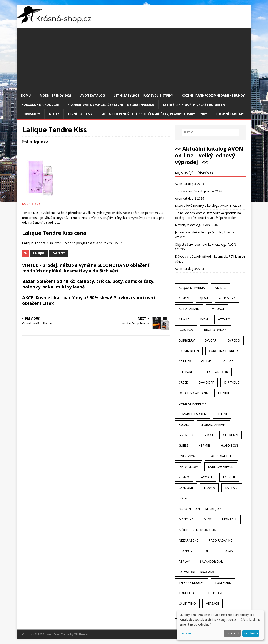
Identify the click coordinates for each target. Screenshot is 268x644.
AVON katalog (92, 95)
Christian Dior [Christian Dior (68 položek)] (216, 372)
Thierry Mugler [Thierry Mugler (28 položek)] (192, 583)
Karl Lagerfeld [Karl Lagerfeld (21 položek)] (221, 467)
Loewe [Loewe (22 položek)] (184, 498)
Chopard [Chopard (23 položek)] (186, 372)
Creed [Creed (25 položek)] (184, 382)
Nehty (54, 114)
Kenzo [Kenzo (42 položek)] (184, 477)
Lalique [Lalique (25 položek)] (229, 477)
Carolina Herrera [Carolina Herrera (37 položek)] (224, 351)
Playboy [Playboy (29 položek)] (186, 551)
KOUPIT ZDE (31, 204)
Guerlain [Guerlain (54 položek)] (231, 435)
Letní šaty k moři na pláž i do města (194, 105)
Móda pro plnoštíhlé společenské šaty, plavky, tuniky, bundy (154, 114)
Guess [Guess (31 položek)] (183, 445)
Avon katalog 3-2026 (190, 184)
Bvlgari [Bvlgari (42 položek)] (211, 340)
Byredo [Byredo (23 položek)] (234, 340)
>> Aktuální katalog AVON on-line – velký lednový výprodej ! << (209, 155)
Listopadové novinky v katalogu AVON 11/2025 (208, 205)
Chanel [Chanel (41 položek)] (207, 361)
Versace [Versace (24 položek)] (212, 603)
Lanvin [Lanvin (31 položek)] (209, 488)
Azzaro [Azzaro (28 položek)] (224, 319)
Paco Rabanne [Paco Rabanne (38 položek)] (221, 540)
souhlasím (251, 633)
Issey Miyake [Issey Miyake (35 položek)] (189, 456)
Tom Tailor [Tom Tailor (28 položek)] (188, 593)
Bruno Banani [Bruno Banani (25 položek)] (216, 330)
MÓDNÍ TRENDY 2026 (56, 95)
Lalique (35, 142)
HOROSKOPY (31, 114)
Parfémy (59, 253)
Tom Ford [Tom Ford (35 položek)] (223, 583)
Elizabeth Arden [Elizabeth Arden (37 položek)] (192, 414)
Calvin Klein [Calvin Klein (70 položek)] (189, 351)
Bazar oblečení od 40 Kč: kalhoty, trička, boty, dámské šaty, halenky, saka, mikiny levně (88, 284)
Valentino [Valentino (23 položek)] (187, 603)
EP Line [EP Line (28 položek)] (222, 414)
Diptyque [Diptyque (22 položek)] (232, 382)
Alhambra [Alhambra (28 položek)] (227, 298)
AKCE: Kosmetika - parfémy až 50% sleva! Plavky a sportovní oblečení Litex (89, 300)
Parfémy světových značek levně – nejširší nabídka (111, 105)
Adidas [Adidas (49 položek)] (221, 288)
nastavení (186, 633)
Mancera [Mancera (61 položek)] (186, 519)
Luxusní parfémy (230, 114)
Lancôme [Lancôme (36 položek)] (186, 488)
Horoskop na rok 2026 (40, 105)
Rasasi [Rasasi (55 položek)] (229, 551)
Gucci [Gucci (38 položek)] (208, 435)
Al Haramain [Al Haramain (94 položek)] (189, 309)
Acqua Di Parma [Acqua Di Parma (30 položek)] (192, 288)
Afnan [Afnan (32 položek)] (184, 298)
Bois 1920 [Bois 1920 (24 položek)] (186, 330)
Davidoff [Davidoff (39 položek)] (206, 382)
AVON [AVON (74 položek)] (204, 319)
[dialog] (220, 625)
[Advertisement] (134, 58)
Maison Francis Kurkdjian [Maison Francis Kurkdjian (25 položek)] (200, 509)
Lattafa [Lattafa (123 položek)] (232, 488)
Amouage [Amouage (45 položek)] (217, 309)
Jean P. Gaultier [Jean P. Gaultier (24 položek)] (222, 456)
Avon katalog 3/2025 (190, 269)
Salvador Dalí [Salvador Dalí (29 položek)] (212, 561)
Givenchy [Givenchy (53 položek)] (186, 435)
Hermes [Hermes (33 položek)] (205, 445)
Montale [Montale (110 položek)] (229, 519)
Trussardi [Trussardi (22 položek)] (216, 593)
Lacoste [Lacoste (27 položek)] (206, 477)
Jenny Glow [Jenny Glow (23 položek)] (188, 467)
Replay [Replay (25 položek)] (184, 561)
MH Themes (81, 634)
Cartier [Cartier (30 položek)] (185, 361)
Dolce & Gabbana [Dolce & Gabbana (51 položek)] (193, 393)
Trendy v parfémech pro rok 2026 (199, 191)
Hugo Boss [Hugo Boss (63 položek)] (230, 445)
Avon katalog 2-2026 (190, 198)
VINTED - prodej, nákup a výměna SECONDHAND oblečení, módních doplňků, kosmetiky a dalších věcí (86, 268)
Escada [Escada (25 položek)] (185, 425)
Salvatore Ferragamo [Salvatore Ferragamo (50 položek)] (197, 572)
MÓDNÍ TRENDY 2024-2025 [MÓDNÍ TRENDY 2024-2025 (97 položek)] (199, 530)
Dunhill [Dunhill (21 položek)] (225, 393)
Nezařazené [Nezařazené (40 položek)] (189, 540)
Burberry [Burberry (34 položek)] (187, 340)
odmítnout (232, 633)
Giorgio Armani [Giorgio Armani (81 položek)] (213, 425)
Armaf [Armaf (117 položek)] (184, 319)
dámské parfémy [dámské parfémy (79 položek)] (192, 403)
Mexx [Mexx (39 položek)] (208, 519)
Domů (26, 95)
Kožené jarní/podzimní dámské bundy (213, 95)
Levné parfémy (80, 114)
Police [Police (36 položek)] (208, 551)
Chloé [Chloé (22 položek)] (228, 361)
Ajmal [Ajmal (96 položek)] (204, 298)
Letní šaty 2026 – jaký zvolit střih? (143, 95)
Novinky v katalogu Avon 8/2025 (198, 225)
